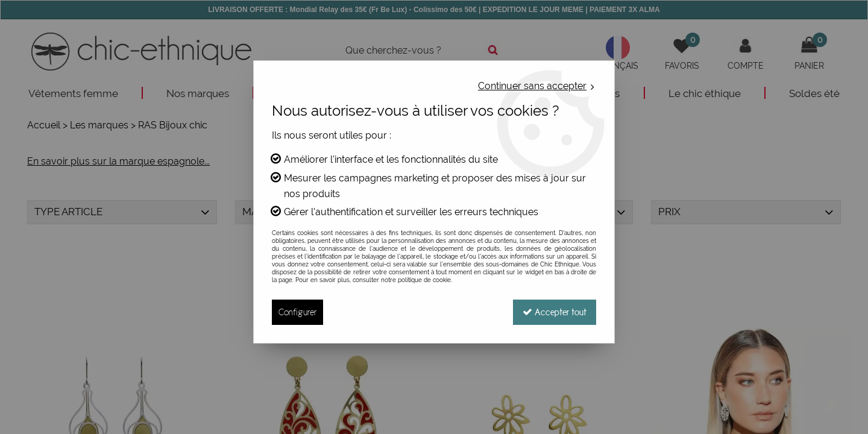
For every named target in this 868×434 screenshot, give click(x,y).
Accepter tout (555, 312)
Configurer (297, 312)
